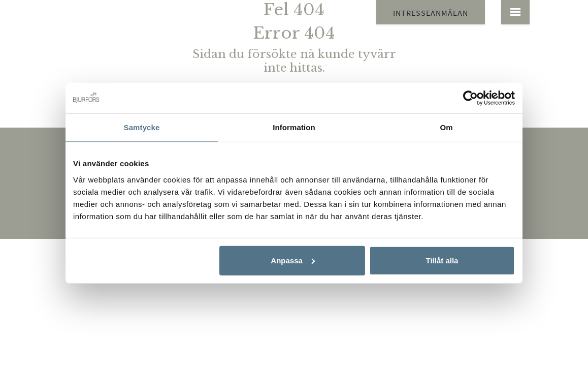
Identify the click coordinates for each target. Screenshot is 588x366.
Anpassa (293, 260)
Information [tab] (294, 127)
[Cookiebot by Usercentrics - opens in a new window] (470, 98)
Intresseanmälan (431, 13)
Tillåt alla (442, 260)
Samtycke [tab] (142, 127)
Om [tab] (446, 127)
